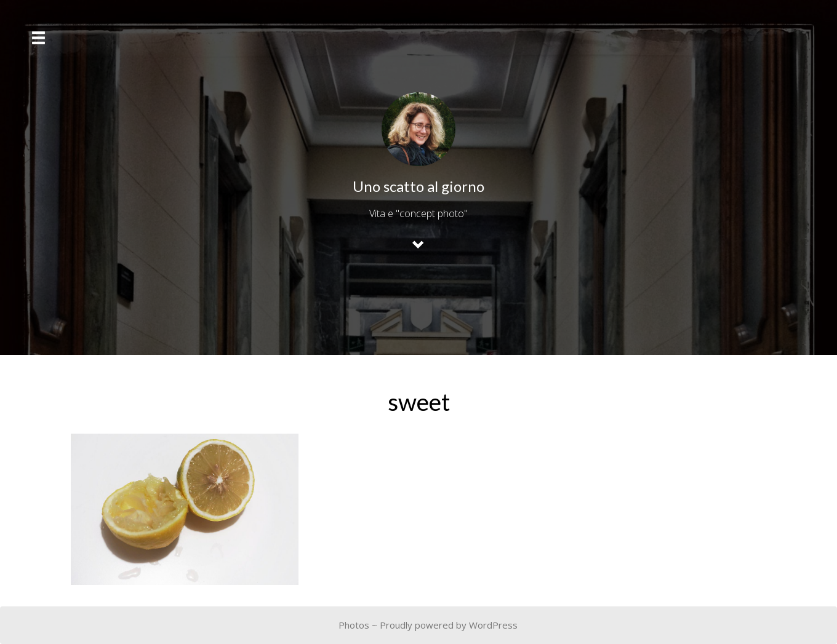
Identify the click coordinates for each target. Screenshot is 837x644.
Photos (354, 625)
